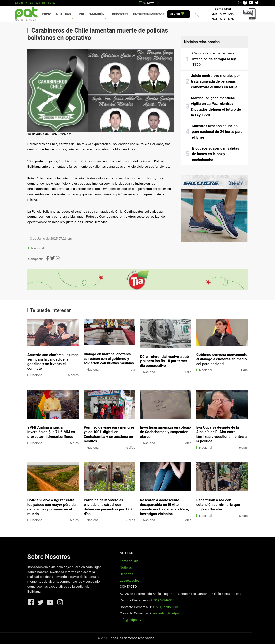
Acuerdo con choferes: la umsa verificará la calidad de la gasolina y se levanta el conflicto (53, 362)
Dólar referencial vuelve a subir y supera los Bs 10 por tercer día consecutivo (165, 361)
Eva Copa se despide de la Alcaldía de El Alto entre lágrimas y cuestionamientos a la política (222, 434)
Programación (92, 14)
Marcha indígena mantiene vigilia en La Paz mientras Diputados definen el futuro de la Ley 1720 (216, 107)
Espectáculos (129, 581)
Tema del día (129, 561)
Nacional (38, 248)
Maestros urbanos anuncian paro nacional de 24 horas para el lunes (217, 132)
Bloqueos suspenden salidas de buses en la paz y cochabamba (216, 154)
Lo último (21, 3)
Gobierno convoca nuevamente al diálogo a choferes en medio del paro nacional (222, 359)
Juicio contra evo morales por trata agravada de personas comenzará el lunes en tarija (215, 81)
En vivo (177, 14)
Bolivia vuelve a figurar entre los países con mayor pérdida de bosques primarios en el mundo (52, 507)
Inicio (47, 14)
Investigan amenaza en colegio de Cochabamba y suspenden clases (165, 432)
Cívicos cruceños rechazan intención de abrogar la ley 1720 (215, 59)
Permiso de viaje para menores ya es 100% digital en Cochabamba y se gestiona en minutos (109, 434)
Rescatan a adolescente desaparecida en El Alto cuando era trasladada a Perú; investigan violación (164, 507)
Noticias (64, 14)
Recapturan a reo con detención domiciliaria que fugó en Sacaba (218, 505)
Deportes (120, 14)
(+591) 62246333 (162, 600)
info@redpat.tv (130, 620)
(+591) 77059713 (165, 607)
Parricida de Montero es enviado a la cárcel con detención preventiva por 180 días (108, 507)
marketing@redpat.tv (168, 613)
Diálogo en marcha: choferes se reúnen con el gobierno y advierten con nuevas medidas (109, 359)
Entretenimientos (149, 14)
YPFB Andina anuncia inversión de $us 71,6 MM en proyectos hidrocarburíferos (51, 432)
